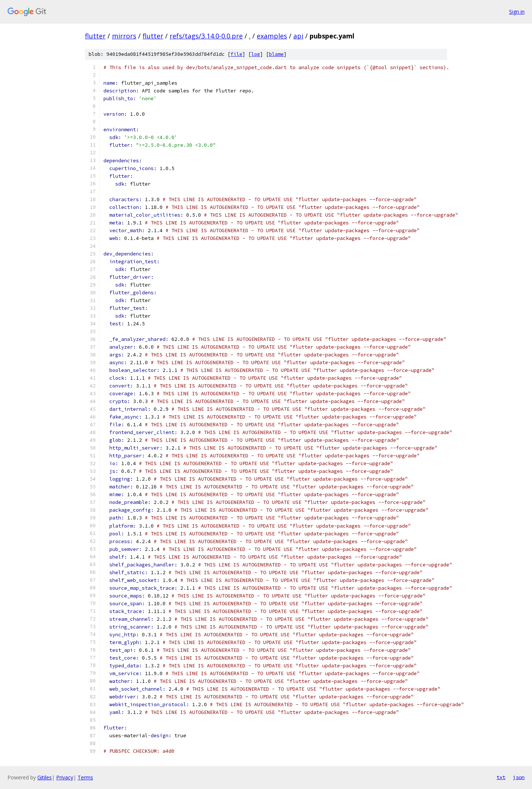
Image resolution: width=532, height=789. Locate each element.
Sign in (517, 12)
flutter (95, 36)
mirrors (124, 36)
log (256, 54)
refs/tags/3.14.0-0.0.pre (206, 36)
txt (501, 777)
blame (276, 54)
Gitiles (45, 777)
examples (272, 36)
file (236, 54)
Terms (85, 777)
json (519, 777)
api (298, 36)
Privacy (65, 777)
